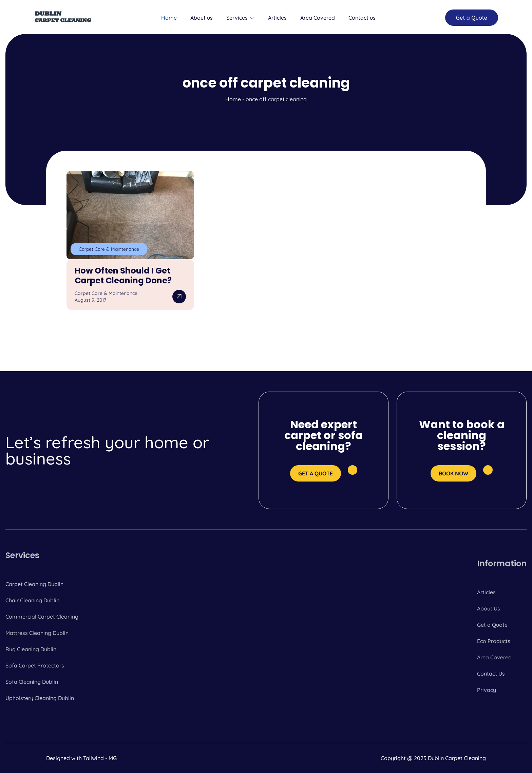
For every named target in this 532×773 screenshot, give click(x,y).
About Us (489, 608)
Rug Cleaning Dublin (31, 649)
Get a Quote (492, 625)
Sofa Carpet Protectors (35, 665)
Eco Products (494, 641)
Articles (277, 18)
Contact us (362, 18)
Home (169, 18)
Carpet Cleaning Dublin (34, 584)
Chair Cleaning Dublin (32, 600)
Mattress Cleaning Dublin (37, 633)
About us (202, 18)
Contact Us (491, 674)
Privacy (487, 690)
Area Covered (318, 18)
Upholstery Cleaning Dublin (40, 698)
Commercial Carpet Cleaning (42, 617)
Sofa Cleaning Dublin (32, 682)
